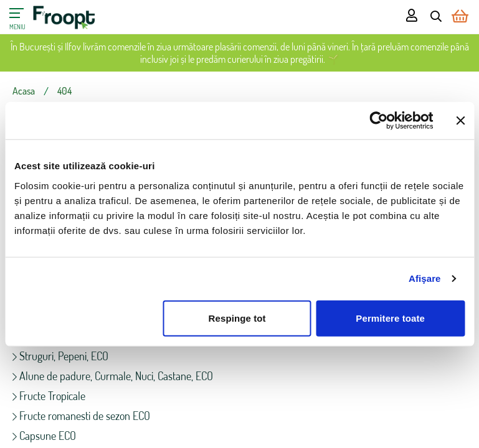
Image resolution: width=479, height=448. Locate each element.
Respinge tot (237, 318)
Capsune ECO (44, 436)
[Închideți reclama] (460, 121)
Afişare (425, 278)
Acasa (24, 91)
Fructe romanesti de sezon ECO (81, 416)
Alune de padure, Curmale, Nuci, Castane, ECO (113, 376)
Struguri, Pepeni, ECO (60, 356)
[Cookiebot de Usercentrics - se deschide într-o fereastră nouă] (378, 121)
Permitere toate (390, 318)
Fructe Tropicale (49, 396)
